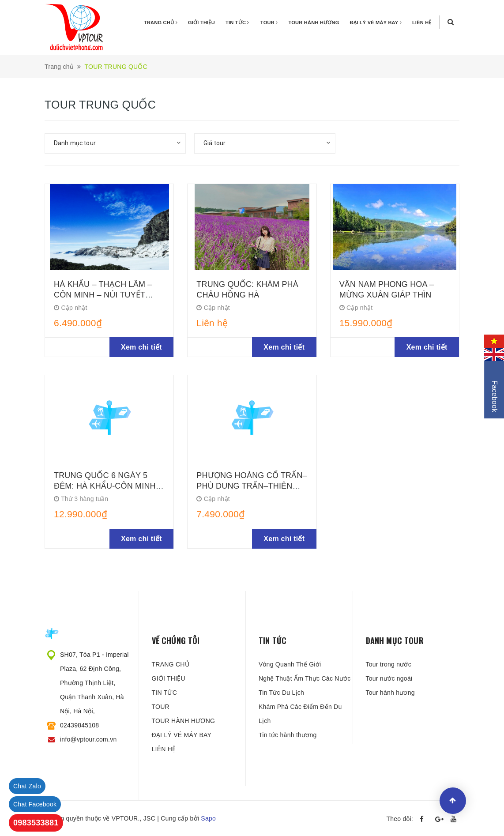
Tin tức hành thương (288, 735)
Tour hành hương (390, 693)
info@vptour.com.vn (88, 739)
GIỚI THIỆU (201, 23)
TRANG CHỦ (161, 23)
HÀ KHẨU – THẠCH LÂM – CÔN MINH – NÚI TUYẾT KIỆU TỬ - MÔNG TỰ (103, 295)
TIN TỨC (237, 23)
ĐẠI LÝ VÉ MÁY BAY (376, 23)
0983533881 (36, 823)
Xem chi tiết (141, 347)
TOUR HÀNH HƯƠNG (314, 23)
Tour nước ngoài (389, 678)
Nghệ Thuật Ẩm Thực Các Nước (305, 678)
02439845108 (79, 725)
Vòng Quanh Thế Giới (290, 664)
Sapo (208, 818)
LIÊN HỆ (422, 23)
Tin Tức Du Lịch (281, 693)
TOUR (269, 23)
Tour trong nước (389, 664)
